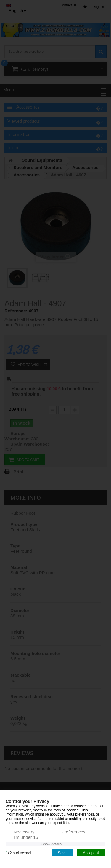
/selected (18, 853)
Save (62, 853)
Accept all (91, 853)
